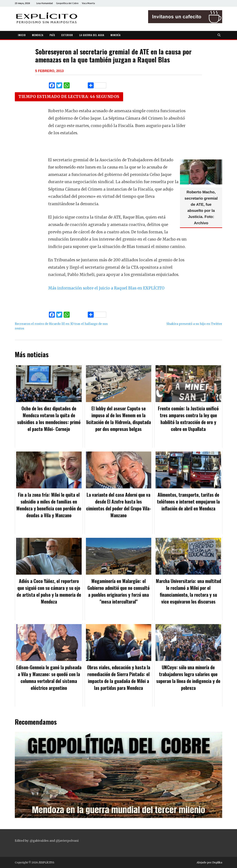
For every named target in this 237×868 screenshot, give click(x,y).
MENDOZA (38, 35)
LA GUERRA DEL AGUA (92, 35)
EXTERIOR (67, 35)
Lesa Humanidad (45, 3)
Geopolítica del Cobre (67, 3)
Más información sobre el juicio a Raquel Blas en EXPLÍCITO (106, 288)
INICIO (22, 35)
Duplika (217, 862)
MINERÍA (116, 35)
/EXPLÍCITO (46, 862)
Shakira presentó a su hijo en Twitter (194, 324)
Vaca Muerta (88, 3)
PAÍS (52, 35)
